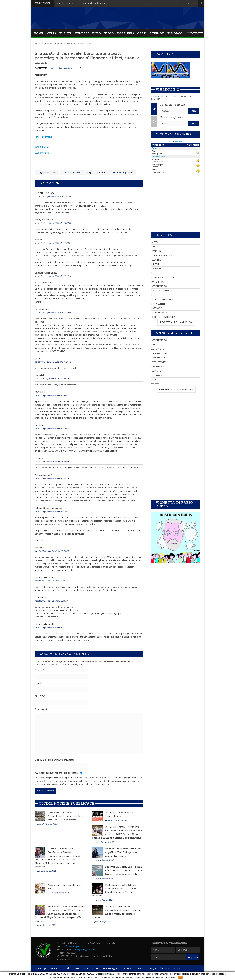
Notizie (54, 968)
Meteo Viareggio (173, 134)
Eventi (65, 33)
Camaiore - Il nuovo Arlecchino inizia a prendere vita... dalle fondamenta (76, 3)
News (51, 33)
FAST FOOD (157, 308)
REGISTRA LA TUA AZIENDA (176, 322)
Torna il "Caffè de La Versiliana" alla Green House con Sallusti (124, 870)
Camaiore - (55, 813)
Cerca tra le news (172, 105)
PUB (153, 273)
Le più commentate (97, 172)
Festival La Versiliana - (120, 867)
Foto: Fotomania (43, 137)
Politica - (111, 849)
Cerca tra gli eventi (174, 117)
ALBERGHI (156, 242)
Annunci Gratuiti (174, 333)
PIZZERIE (155, 264)
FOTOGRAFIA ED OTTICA (163, 277)
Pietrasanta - (114, 885)
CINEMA (155, 247)
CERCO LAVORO (159, 367)
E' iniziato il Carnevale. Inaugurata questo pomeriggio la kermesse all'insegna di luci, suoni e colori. (87, 58)
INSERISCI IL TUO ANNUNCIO (176, 389)
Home (38, 33)
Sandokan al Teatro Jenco (120, 814)
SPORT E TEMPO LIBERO (162, 299)
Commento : (43, 709)
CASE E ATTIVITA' (159, 362)
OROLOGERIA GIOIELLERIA (163, 317)
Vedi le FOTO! (42, 147)
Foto (96, 33)
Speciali (82, 33)
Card (142, 33)
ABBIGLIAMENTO (159, 286)
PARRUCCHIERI (158, 304)
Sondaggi (175, 33)
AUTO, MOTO (158, 349)
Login (157, 99)
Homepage (41, 968)
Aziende (157, 33)
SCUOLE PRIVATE (159, 313)
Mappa (177, 968)
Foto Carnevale (91, 968)
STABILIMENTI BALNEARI (162, 255)
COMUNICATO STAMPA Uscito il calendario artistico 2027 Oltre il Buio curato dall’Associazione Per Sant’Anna (117, 832)
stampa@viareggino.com (83, 950)
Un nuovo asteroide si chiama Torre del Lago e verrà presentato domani (117, 912)
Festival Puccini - (59, 849)
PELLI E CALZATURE (160, 291)
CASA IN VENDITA (159, 358)
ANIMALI (155, 345)
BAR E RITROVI (158, 282)
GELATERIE (156, 260)
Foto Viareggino (111, 968)
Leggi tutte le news (47, 172)
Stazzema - (55, 907)
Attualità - (112, 813)
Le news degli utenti (123, 172)
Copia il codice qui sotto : (56, 760)
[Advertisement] (176, 206)
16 (80, 68)
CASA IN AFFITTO (159, 353)
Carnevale (71, 44)
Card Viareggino (182, 97)
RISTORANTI (157, 269)
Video (109, 33)
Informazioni (170, 978)
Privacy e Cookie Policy (158, 968)
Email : (39, 683)
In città (164, 235)
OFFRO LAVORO (159, 375)
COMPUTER (157, 371)
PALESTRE (156, 295)
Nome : (40, 670)
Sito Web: (41, 696)
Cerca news (159, 97)
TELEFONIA (156, 384)
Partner (164, 54)
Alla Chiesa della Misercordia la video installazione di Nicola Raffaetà (115, 890)
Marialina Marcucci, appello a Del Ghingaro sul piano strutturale (123, 852)
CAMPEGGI (156, 251)
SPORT (154, 380)
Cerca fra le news (72, 172)
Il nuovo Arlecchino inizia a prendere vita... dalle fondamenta (65, 816)
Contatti (195, 33)
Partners (126, 33)
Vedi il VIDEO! (42, 153)
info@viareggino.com (74, 946)
